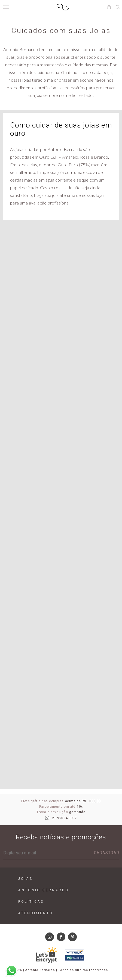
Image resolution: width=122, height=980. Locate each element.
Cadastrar (107, 853)
